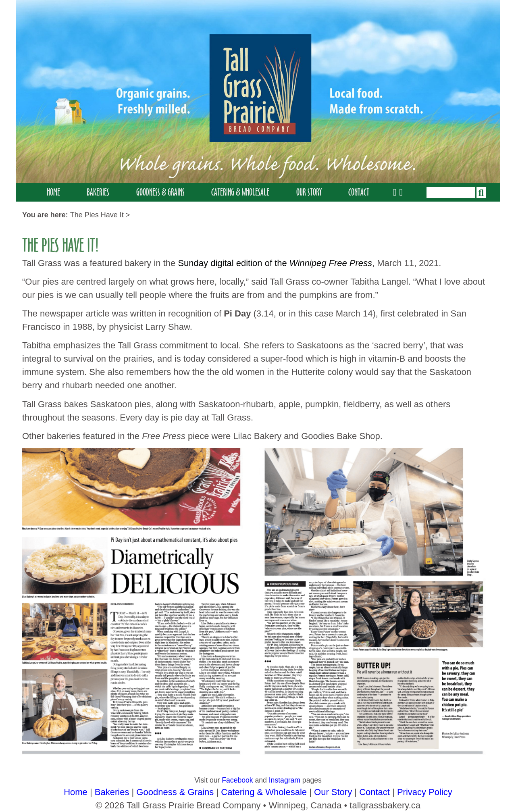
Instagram (285, 780)
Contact (359, 192)
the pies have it (97, 215)
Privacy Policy (425, 792)
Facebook (237, 780)
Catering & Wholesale (240, 192)
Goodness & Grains (160, 192)
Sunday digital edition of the (275, 263)
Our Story (309, 192)
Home (53, 192)
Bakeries (98, 192)
